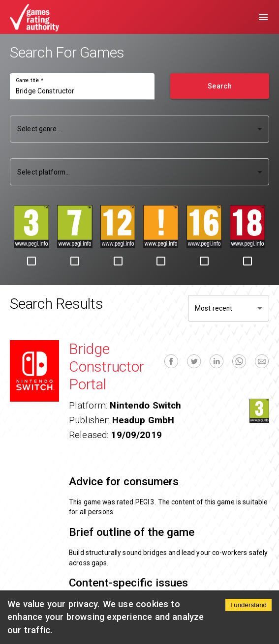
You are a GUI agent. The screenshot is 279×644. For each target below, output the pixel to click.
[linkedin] (217, 362)
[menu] (263, 17)
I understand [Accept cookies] (248, 605)
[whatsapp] (239, 362)
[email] (262, 362)
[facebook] (171, 362)
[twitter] (194, 362)
